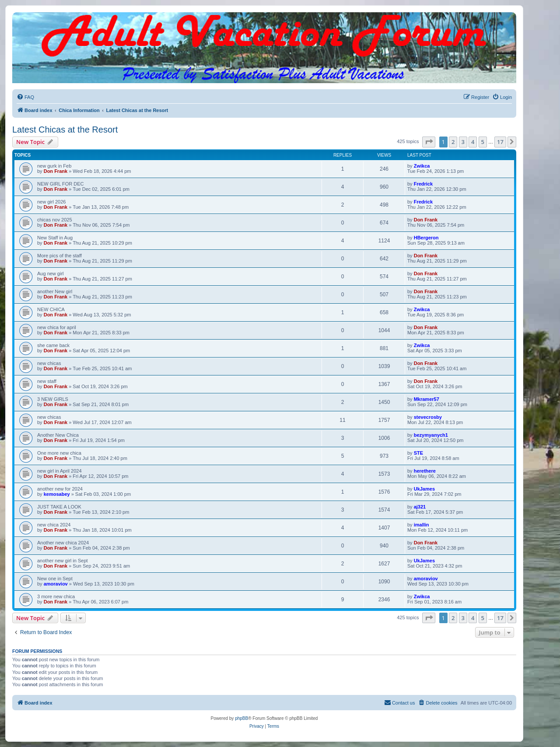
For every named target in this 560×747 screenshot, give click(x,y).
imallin (422, 525)
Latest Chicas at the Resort (65, 130)
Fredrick (423, 184)
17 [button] (500, 142)
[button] (429, 142)
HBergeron (426, 238)
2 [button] (453, 142)
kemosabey (57, 494)
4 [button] (473, 142)
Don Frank (56, 171)
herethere (425, 471)
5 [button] (483, 142)
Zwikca (422, 166)
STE (418, 453)
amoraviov (56, 584)
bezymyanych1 (431, 435)
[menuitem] (25, 97)
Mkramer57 (427, 399)
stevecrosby (428, 417)
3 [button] (463, 142)
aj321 (420, 507)
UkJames (424, 489)
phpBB (241, 718)
